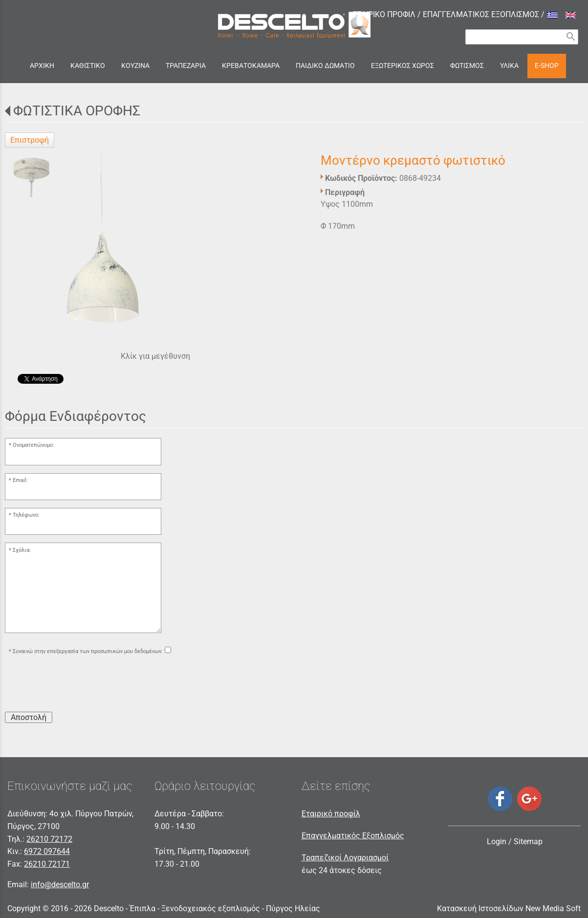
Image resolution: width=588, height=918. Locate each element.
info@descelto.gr (60, 885)
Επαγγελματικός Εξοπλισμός (353, 836)
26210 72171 (47, 864)
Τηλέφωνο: (26, 515)
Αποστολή (29, 717)
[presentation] (79, 685)
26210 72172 (49, 839)
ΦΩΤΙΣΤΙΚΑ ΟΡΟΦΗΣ (77, 111)
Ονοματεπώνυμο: (33, 445)
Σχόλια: (22, 550)
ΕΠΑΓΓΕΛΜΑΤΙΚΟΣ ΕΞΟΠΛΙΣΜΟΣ (481, 14)
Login (497, 841)
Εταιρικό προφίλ (331, 814)
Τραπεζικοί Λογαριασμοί (345, 858)
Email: (20, 480)
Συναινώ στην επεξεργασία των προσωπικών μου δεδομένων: (88, 651)
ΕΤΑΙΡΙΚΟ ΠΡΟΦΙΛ (384, 14)
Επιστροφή (30, 140)
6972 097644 (47, 851)
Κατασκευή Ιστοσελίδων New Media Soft (509, 908)
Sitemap (528, 841)
